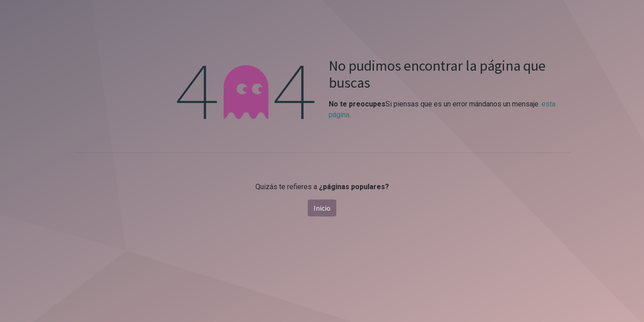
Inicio (322, 208)
